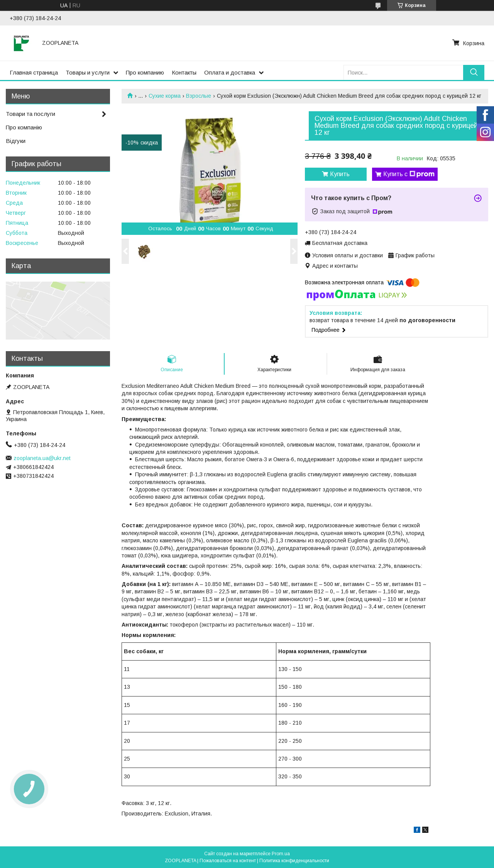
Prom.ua (281, 854)
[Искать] (474, 72)
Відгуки (16, 141)
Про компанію (24, 127)
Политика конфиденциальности (294, 861)
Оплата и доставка (230, 72)
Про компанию (145, 72)
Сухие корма (165, 96)
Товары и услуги (88, 72)
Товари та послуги (30, 114)
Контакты (184, 72)
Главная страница (34, 72)
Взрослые (199, 96)
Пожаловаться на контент (228, 861)
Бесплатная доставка (340, 243)
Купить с (409, 174)
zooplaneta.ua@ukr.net (42, 458)
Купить (340, 174)
